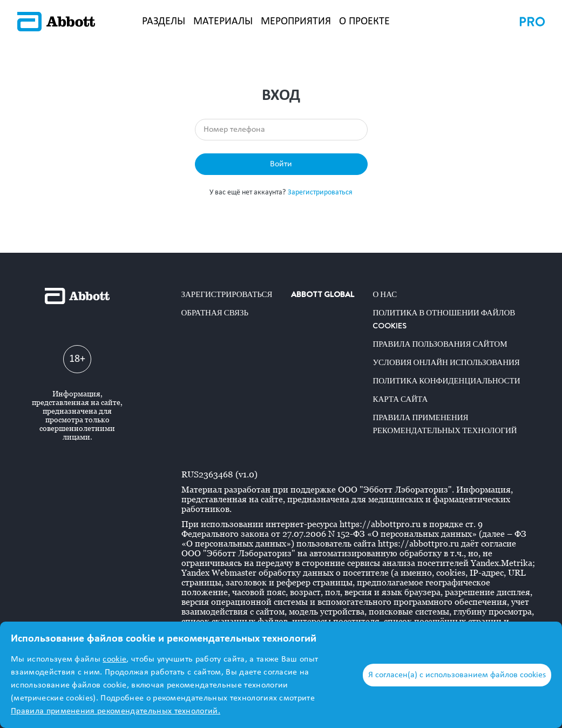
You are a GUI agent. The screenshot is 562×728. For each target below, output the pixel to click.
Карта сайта (400, 399)
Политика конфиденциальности (446, 381)
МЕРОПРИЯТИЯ (296, 22)
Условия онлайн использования (446, 362)
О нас (385, 294)
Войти (281, 164)
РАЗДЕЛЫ (164, 22)
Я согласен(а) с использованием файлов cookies (457, 675)
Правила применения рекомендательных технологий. (116, 711)
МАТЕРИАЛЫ (223, 22)
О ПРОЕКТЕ (364, 22)
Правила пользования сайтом (440, 344)
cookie (114, 659)
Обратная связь (215, 313)
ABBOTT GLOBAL (323, 294)
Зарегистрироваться (320, 193)
